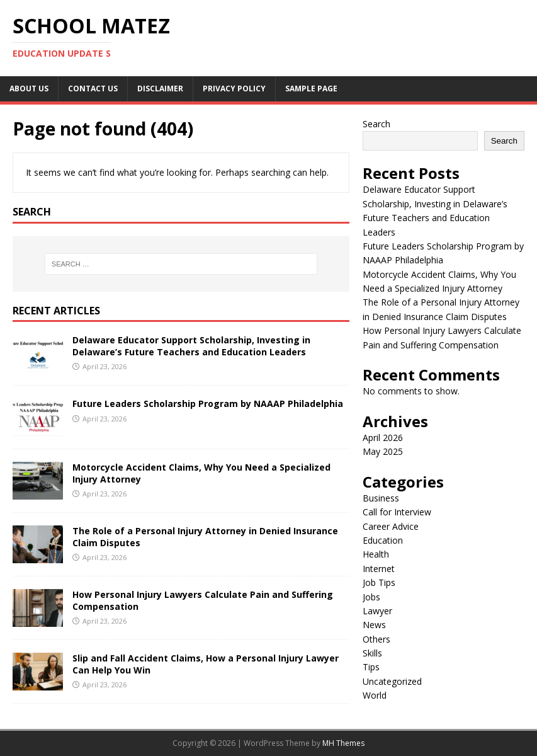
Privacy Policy (234, 89)
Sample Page (311, 89)
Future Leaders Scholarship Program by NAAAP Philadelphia (208, 404)
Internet (379, 569)
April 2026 (383, 438)
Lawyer (377, 611)
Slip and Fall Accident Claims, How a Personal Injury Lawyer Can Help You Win (206, 664)
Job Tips (379, 582)
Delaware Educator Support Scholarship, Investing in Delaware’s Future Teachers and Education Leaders (191, 346)
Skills (372, 653)
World (375, 695)
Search (376, 124)
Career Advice (391, 526)
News (374, 625)
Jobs (371, 597)
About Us (29, 89)
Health (376, 554)
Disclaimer (160, 89)
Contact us (93, 89)
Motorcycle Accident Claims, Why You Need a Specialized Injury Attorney (201, 473)
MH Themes (343, 743)
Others (376, 639)
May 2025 (383, 451)
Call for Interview (397, 512)
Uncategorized (392, 681)
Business (381, 498)
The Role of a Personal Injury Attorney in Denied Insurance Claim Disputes (205, 536)
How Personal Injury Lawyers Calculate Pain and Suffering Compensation (203, 600)
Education (383, 540)
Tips (371, 667)
